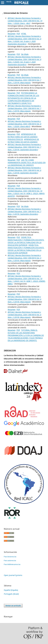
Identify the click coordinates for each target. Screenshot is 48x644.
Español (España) (11, 590)
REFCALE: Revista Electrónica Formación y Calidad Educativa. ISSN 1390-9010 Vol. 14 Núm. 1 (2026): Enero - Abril (25, 21)
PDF (18, 34)
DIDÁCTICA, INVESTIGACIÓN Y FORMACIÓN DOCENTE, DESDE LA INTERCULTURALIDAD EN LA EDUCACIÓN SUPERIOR (26, 241)
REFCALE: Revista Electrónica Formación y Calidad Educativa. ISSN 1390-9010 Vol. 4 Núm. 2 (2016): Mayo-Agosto (24, 258)
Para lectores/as (10, 557)
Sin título (25, 54)
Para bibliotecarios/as (12, 564)
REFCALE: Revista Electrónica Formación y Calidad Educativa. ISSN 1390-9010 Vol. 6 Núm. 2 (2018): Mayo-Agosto (24, 299)
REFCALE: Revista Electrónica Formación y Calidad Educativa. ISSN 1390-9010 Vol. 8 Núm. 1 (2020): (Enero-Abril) (24, 124)
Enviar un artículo (13, 606)
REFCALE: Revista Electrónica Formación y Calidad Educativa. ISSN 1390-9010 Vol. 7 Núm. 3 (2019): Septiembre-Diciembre (24, 147)
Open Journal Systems (13, 575)
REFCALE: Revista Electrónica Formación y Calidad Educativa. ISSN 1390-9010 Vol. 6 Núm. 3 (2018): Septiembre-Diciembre (24, 170)
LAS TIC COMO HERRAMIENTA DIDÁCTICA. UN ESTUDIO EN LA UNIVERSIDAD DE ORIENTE (27, 163)
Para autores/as (10, 560)
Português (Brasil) (11, 594)
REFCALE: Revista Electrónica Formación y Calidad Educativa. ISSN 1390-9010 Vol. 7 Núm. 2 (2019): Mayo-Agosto (24, 80)
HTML (24, 34)
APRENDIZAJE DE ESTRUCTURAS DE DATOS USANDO (23, 141)
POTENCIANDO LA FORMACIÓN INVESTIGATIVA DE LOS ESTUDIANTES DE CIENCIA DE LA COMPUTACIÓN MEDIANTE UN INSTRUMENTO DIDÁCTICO (23, 98)
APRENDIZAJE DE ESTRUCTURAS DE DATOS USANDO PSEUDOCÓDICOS (23, 137)
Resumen (12, 34)
